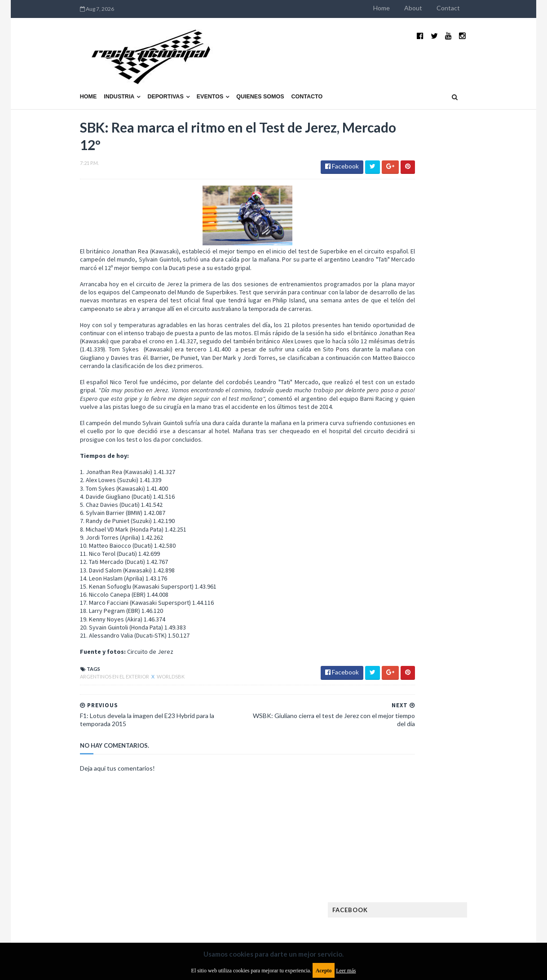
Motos (465, 729)
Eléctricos (406, 614)
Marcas (456, 715)
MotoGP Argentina (417, 729)
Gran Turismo (410, 686)
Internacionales (413, 700)
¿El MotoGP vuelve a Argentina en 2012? (464, 435)
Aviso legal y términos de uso (62, 907)
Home (439, 8)
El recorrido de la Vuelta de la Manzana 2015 (474, 390)
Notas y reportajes (417, 743)
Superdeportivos (483, 772)
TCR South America (417, 787)
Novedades (470, 743)
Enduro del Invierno (459, 614)
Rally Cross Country (419, 772)
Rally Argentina (474, 758)
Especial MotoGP (478, 628)
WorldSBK (113, 660)
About (471, 8)
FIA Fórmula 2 (455, 643)
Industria (62, 75)
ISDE (445, 686)
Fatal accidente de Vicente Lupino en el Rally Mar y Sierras (474, 528)
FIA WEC (448, 657)
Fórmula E (483, 672)
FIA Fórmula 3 (409, 657)
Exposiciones (408, 643)
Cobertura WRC (446, 600)
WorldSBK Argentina (472, 801)
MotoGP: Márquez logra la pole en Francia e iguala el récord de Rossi (473, 484)
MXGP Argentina (413, 715)
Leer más (346, 971)
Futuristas (405, 672)
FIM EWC (479, 657)
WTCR (425, 801)
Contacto (249, 75)
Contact (506, 8)
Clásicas (402, 600)
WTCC (398, 801)
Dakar (487, 600)
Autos (481, 585)
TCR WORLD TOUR (476, 787)
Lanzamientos (467, 700)
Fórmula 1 (445, 672)
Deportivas (108, 75)
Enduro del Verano (417, 628)
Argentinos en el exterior (57, 660)
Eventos (152, 75)
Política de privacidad (221, 907)
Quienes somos (202, 75)
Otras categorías (416, 758)
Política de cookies (387, 907)
